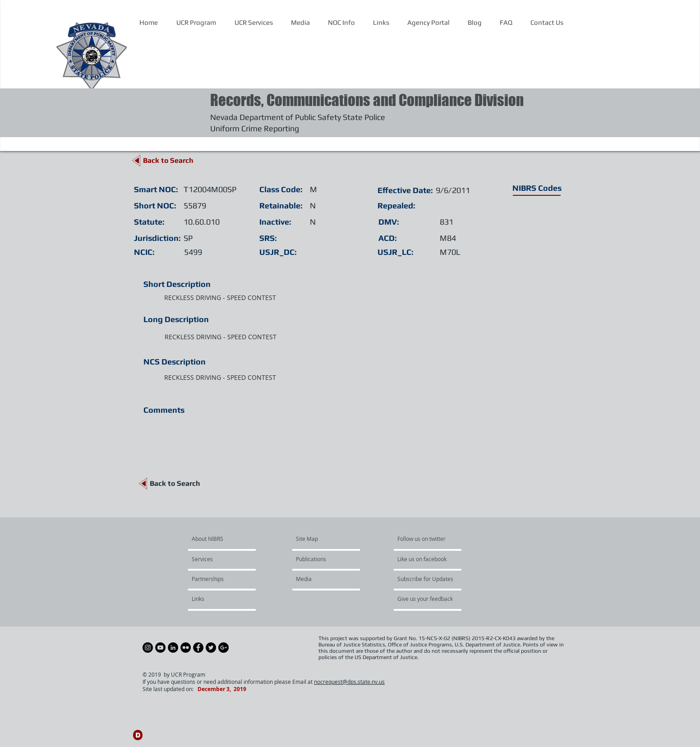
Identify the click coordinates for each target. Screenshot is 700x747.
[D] (138, 735)
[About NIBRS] (226, 539)
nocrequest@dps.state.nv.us (349, 682)
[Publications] (322, 559)
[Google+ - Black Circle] (223, 648)
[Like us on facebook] (424, 559)
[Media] (320, 579)
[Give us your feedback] (430, 599)
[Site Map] (317, 539)
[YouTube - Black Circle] (160, 648)
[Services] (218, 559)
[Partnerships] (216, 579)
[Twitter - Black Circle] (211, 648)
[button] (341, 23)
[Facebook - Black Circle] (198, 648)
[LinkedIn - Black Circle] (173, 648)
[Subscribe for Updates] (425, 579)
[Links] (216, 599)
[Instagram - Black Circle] (148, 648)
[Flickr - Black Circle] (186, 648)
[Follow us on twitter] (424, 539)
